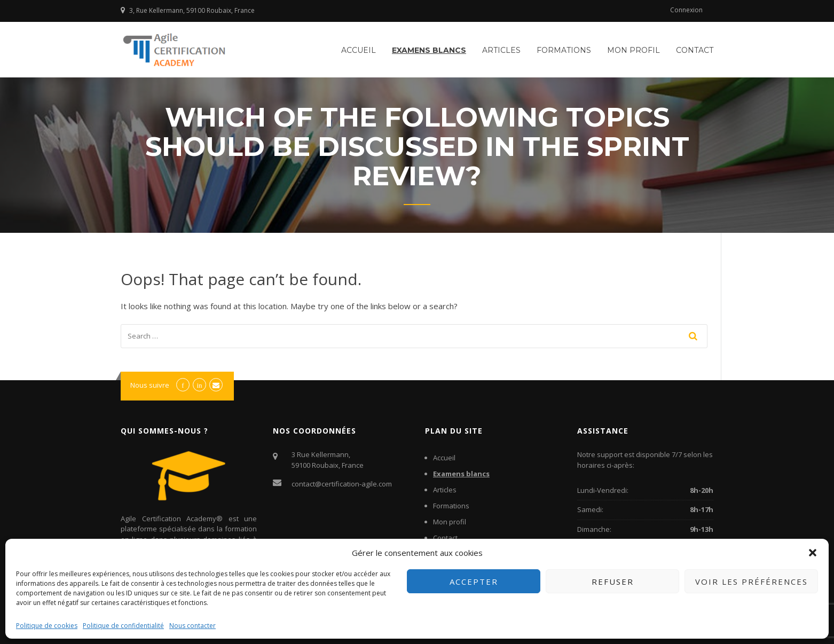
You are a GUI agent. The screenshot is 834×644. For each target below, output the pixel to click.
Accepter (474, 582)
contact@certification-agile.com (342, 484)
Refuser (613, 582)
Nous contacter (192, 626)
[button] (813, 553)
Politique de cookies (47, 626)
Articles (501, 50)
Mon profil (634, 50)
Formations (564, 50)
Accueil (359, 50)
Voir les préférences (752, 582)
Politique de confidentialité (123, 626)
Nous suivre (150, 385)
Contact (695, 50)
